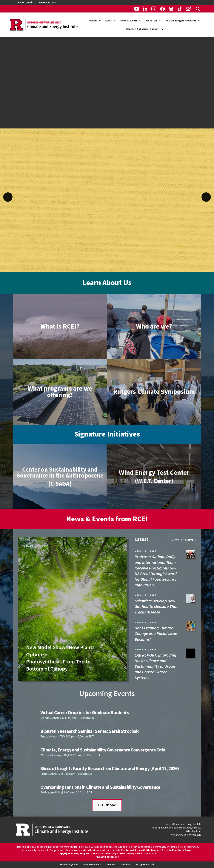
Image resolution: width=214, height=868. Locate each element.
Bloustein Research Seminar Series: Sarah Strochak (90, 731)
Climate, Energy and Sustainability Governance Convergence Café (103, 750)
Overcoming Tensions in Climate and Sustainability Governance (100, 787)
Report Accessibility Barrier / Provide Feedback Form (158, 850)
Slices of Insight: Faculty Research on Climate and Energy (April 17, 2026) (110, 769)
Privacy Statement (107, 857)
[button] (198, 9)
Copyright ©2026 (68, 854)
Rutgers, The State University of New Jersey (107, 854)
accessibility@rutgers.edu (90, 850)
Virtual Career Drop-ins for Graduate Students (85, 713)
